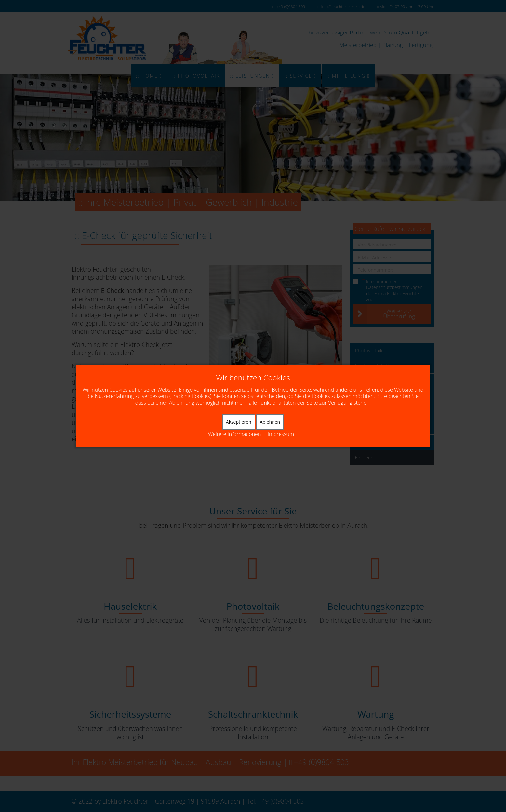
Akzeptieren (239, 422)
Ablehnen (270, 422)
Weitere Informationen (235, 434)
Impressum (281, 434)
